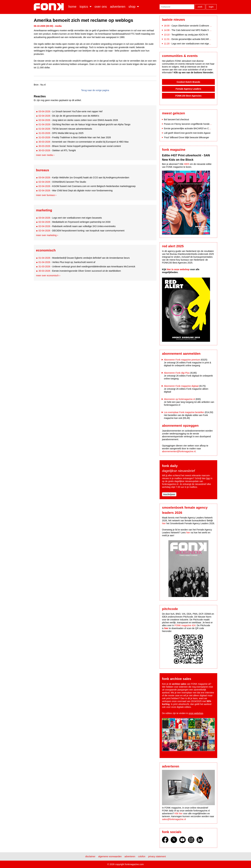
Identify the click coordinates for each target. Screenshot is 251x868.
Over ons (101, 7)
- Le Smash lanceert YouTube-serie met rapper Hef (70, 111)
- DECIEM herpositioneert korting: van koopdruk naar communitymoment (81, 231)
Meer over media (44, 155)
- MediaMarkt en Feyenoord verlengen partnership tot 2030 (74, 222)
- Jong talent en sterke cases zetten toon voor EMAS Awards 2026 (78, 120)
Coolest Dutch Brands (188, 82)
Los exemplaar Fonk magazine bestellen (184, 412)
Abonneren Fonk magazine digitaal (181, 386)
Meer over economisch (47, 275)
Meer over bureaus (45, 195)
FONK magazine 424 (185, 625)
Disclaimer (90, 856)
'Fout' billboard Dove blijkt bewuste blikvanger (186, 137)
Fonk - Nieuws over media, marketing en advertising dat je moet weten (49, 7)
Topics (84, 7)
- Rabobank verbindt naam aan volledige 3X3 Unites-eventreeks (77, 226)
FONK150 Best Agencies (188, 96)
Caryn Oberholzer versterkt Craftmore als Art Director (198, 26)
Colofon (142, 856)
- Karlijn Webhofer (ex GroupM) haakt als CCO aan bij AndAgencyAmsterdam (84, 178)
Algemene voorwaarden (110, 856)
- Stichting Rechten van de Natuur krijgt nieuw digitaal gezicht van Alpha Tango (84, 124)
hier (208, 478)
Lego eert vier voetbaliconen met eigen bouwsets (196, 44)
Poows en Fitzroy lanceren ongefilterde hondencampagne (193, 124)
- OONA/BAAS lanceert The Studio (62, 182)
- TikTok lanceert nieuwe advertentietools (65, 129)
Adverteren (118, 7)
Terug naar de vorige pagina (95, 90)
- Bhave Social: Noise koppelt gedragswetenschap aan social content (80, 146)
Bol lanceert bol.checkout (176, 119)
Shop (132, 7)
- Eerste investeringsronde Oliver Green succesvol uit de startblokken (80, 271)
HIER (186, 164)
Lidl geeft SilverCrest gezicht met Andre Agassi (187, 133)
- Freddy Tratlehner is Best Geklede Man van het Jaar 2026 (75, 137)
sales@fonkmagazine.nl (174, 819)
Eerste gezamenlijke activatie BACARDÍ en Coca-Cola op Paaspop (205, 39)
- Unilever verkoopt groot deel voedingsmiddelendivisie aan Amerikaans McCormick (87, 267)
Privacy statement (157, 856)
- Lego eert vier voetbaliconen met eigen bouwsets (70, 218)
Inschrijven (169, 494)
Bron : (37, 85)
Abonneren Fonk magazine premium (182, 360)
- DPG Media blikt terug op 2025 (61, 133)
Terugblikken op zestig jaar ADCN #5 (190, 35)
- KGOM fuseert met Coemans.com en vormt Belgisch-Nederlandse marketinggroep (87, 186)
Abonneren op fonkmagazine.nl (179, 399)
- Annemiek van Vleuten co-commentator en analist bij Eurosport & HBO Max (83, 142)
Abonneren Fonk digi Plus (177, 373)
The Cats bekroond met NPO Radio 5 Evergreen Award (199, 30)
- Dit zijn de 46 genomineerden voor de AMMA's (69, 116)
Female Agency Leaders (188, 89)
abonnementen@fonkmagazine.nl (179, 451)
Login (211, 7)
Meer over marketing (46, 235)
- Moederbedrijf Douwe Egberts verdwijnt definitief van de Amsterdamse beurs (84, 258)
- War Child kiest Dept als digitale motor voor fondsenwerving (75, 191)
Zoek (200, 7)
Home (72, 7)
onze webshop (196, 713)
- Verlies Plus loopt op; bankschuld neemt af (67, 262)
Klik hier (179, 813)
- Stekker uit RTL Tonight (57, 150)
